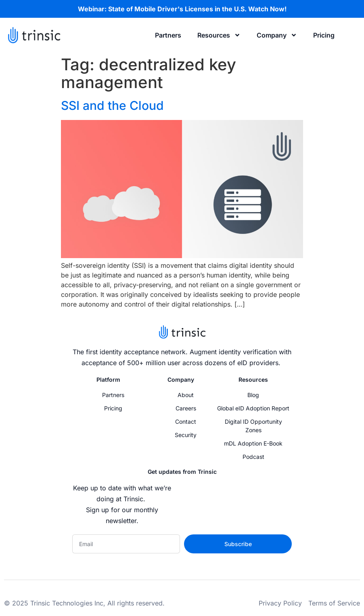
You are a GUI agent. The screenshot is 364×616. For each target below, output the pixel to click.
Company (277, 35)
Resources (219, 35)
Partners (168, 35)
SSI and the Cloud (112, 105)
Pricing (324, 35)
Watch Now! (267, 9)
